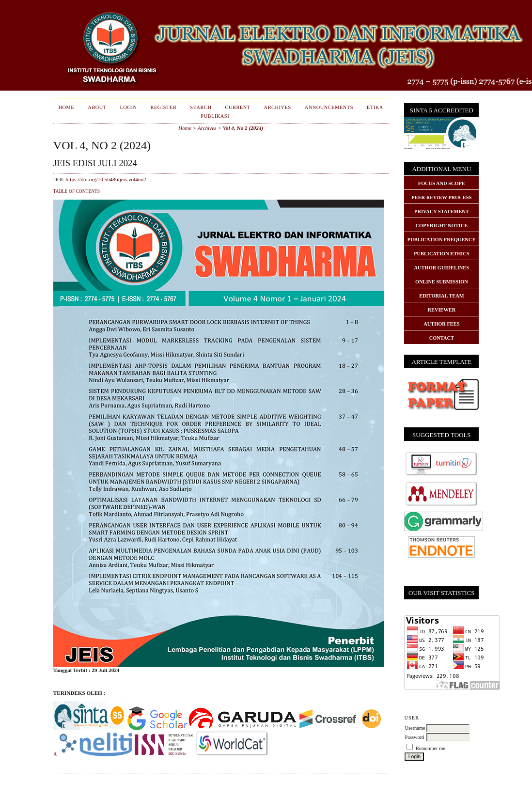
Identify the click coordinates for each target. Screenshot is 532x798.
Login (129, 107)
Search (201, 107)
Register (164, 107)
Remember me (430, 748)
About (97, 107)
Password (414, 737)
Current (237, 107)
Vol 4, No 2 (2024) (243, 128)
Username (415, 728)
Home (67, 107)
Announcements (329, 107)
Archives (278, 107)
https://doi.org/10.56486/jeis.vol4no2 (106, 179)
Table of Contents (77, 191)
